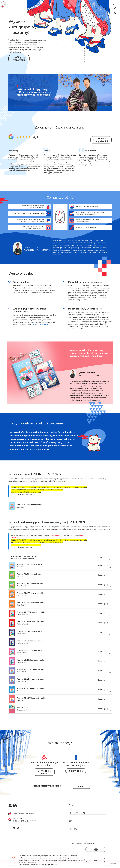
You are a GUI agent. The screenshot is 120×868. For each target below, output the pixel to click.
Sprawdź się (76, 771)
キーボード (113, 863)
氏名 (71, 805)
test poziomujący (56, 535)
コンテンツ (75, 829)
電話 (71, 821)
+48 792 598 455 (19, 819)
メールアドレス (77, 813)
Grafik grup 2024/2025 (19, 59)
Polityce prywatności (50, 864)
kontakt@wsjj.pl (19, 814)
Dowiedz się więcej (44, 772)
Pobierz (82, 786)
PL (114, 4)
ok (96, 860)
